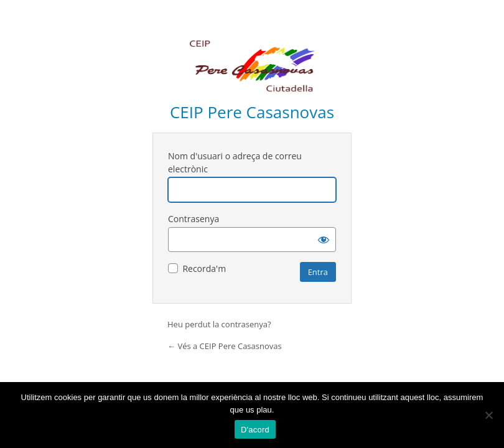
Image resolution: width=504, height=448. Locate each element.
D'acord (255, 430)
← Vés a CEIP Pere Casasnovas (225, 346)
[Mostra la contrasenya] (324, 240)
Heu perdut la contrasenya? (219, 324)
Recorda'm (204, 268)
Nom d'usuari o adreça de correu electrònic (235, 162)
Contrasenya (194, 219)
